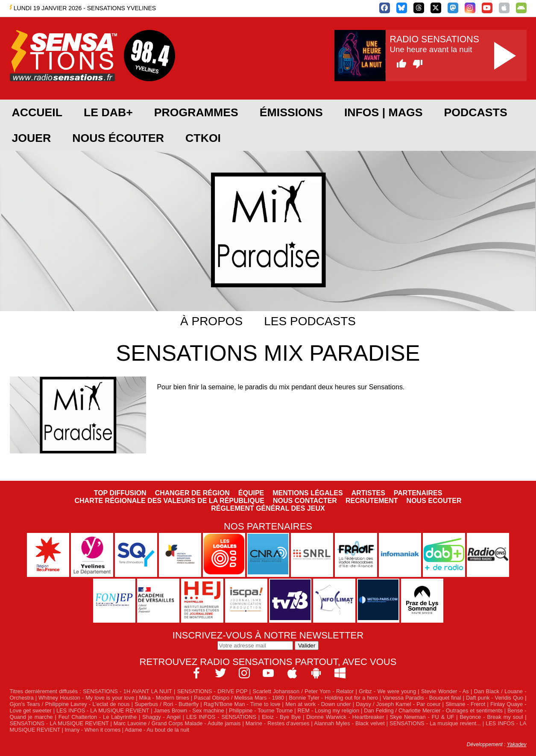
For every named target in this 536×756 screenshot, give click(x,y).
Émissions (291, 112)
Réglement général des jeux (268, 508)
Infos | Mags (384, 112)
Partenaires (418, 493)
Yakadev (517, 744)
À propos (211, 321)
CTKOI (203, 138)
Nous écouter (118, 138)
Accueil (37, 112)
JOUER (32, 138)
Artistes (368, 493)
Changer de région (192, 493)
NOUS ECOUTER (434, 501)
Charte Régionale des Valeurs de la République (170, 501)
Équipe (251, 493)
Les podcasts (310, 321)
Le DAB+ (108, 112)
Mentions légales (308, 493)
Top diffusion (120, 493)
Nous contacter (305, 501)
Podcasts (476, 112)
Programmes (196, 112)
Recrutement (372, 501)
